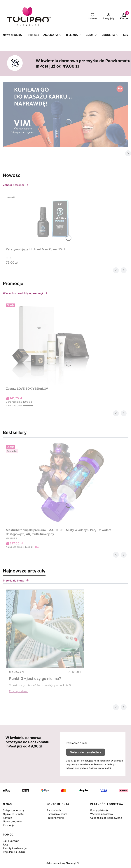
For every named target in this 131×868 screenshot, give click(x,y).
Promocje (9, 825)
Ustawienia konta (57, 814)
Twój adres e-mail (77, 743)
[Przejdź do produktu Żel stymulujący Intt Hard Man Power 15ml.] (52, 220)
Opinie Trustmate (13, 814)
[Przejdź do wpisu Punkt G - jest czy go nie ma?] (45, 629)
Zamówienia (54, 810)
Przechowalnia (55, 818)
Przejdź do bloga (16, 580)
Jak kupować (11, 841)
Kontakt (8, 818)
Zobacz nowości (16, 185)
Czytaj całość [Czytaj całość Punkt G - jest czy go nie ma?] (19, 691)
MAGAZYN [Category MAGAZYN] (16, 672)
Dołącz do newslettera (86, 752)
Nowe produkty (12, 821)
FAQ (5, 844)
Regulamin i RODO (14, 852)
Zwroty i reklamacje (15, 848)
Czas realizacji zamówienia (106, 818)
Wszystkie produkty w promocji (25, 293)
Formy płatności (100, 810)
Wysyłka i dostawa (102, 814)
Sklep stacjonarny (14, 810)
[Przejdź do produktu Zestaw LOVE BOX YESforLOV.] (52, 344)
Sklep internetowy (61, 863)
